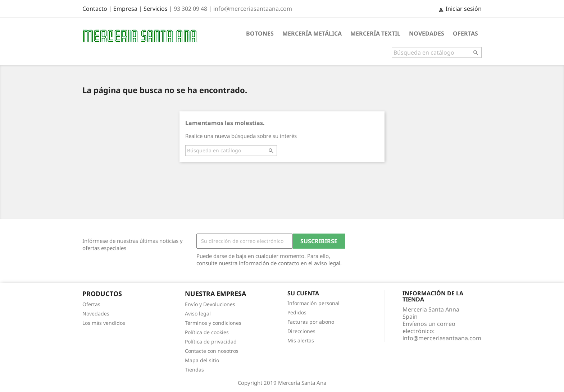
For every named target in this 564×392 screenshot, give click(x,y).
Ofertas (465, 33)
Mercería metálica (312, 33)
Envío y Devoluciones (210, 304)
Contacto (95, 9)
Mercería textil (375, 33)
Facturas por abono (311, 322)
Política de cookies (207, 332)
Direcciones (301, 331)
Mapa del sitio (202, 360)
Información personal (313, 303)
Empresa (125, 9)
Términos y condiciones (213, 323)
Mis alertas (301, 340)
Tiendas (194, 370)
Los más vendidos (104, 323)
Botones (260, 33)
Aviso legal (198, 313)
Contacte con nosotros (212, 351)
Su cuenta (303, 293)
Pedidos (297, 312)
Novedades (427, 33)
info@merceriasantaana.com (442, 338)
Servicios (156, 9)
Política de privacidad (211, 342)
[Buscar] (437, 52)
